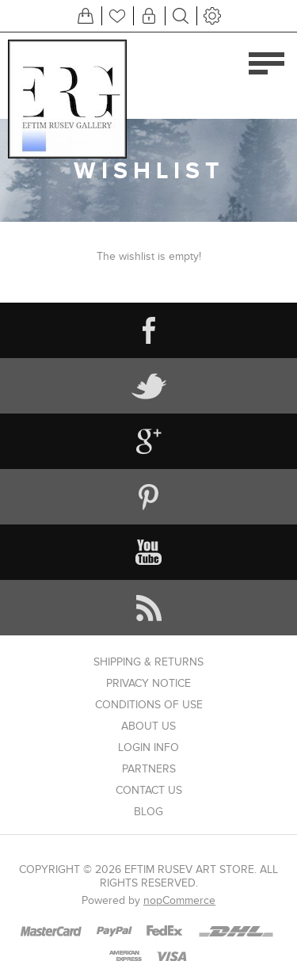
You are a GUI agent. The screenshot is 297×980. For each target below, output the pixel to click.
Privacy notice (148, 683)
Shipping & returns (148, 662)
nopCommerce (179, 900)
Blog (148, 812)
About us (148, 726)
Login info (148, 747)
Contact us (149, 790)
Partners (149, 769)
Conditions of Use (149, 705)
